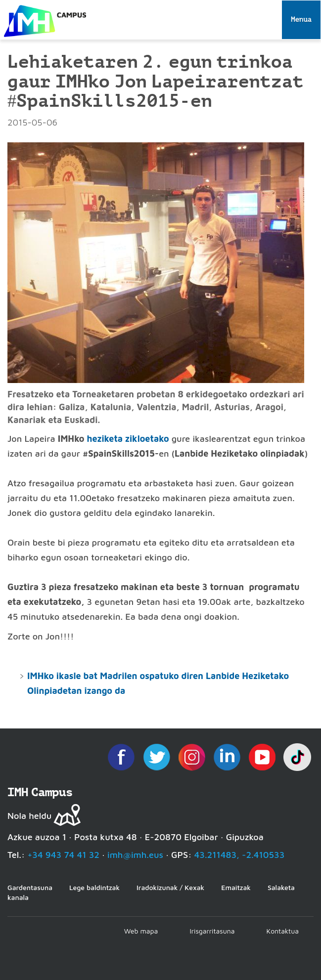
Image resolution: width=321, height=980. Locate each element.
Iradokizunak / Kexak (170, 887)
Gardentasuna (30, 887)
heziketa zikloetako (128, 439)
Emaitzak (236, 887)
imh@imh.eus (135, 855)
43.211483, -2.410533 (240, 855)
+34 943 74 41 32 (63, 855)
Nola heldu (29, 816)
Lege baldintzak (94, 887)
